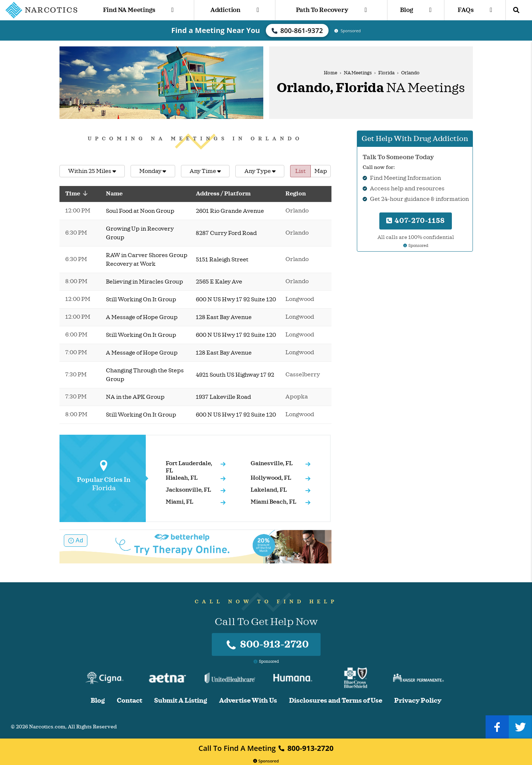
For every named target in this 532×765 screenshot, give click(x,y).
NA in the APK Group (135, 397)
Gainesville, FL (272, 463)
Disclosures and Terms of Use (336, 701)
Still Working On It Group (141, 299)
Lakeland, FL (269, 490)
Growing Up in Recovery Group (140, 233)
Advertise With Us (248, 701)
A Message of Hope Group (142, 317)
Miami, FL (180, 502)
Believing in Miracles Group (145, 282)
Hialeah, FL (182, 478)
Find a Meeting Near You (216, 30)
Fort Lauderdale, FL (189, 467)
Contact (129, 701)
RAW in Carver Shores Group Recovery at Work (147, 260)
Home (331, 73)
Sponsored (266, 761)
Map (321, 171)
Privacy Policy (418, 701)
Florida (386, 73)
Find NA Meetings (138, 10)
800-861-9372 (297, 30)
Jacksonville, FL (188, 490)
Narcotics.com (47, 727)
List (300, 171)
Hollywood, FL (271, 478)
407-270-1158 (416, 221)
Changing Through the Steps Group (145, 375)
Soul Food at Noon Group (140, 211)
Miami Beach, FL (273, 502)
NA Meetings (358, 73)
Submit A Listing (181, 701)
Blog (416, 10)
